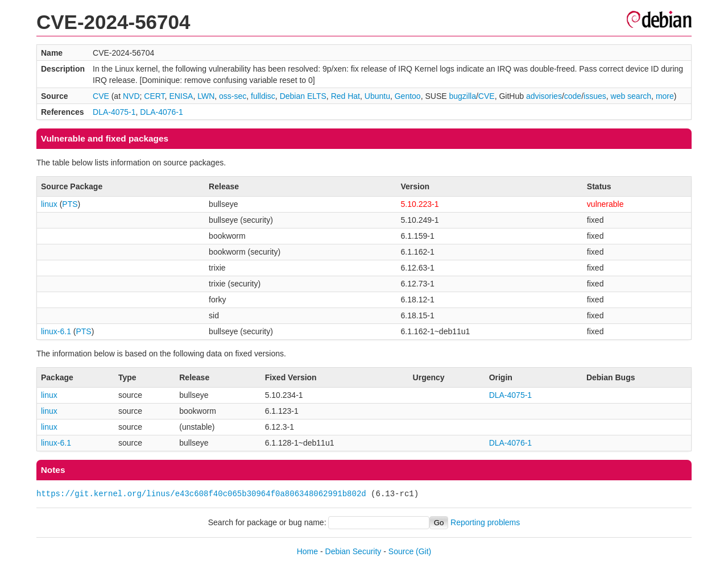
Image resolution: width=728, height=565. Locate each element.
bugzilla (462, 96)
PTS (70, 204)
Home (307, 551)
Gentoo (408, 96)
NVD (131, 96)
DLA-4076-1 (162, 112)
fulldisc (263, 96)
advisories (544, 96)
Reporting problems (485, 522)
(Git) (423, 551)
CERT (154, 96)
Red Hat (346, 96)
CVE (101, 96)
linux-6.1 (56, 331)
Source (401, 551)
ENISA (181, 96)
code (573, 96)
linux (49, 204)
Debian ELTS (303, 96)
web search (631, 96)
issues (595, 96)
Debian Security (353, 551)
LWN (206, 96)
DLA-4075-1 (114, 112)
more (665, 96)
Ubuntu (377, 96)
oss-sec (233, 96)
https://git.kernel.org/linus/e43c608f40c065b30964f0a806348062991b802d (201, 494)
